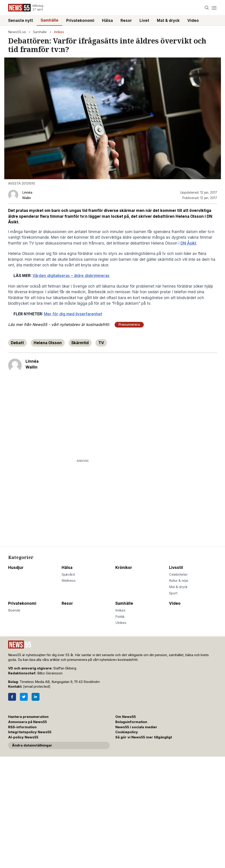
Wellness (69, 581)
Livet (144, 21)
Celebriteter (178, 575)
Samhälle (50, 20)
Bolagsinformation (131, 722)
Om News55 (126, 717)
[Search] (207, 8)
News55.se (17, 32)
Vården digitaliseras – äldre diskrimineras (71, 276)
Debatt (17, 343)
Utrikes (121, 623)
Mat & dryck (168, 21)
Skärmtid (80, 343)
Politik (120, 617)
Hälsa (107, 21)
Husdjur (16, 568)
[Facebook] (12, 697)
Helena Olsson (48, 343)
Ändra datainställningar (32, 745)
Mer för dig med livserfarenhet (73, 314)
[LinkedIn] (36, 697)
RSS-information (22, 727)
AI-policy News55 (23, 737)
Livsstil (176, 568)
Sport (173, 593)
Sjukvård (68, 575)
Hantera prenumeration (28, 717)
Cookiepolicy (127, 732)
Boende (14, 610)
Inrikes (59, 32)
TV (101, 343)
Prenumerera (129, 325)
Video (193, 21)
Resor (126, 21)
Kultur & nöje (179, 581)
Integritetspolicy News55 (30, 732)
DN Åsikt (188, 243)
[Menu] (214, 8)
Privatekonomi (80, 21)
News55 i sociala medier (136, 727)
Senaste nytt (21, 21)
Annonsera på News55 (28, 722)
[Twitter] (24, 697)
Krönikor (124, 568)
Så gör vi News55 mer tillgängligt (144, 737)
